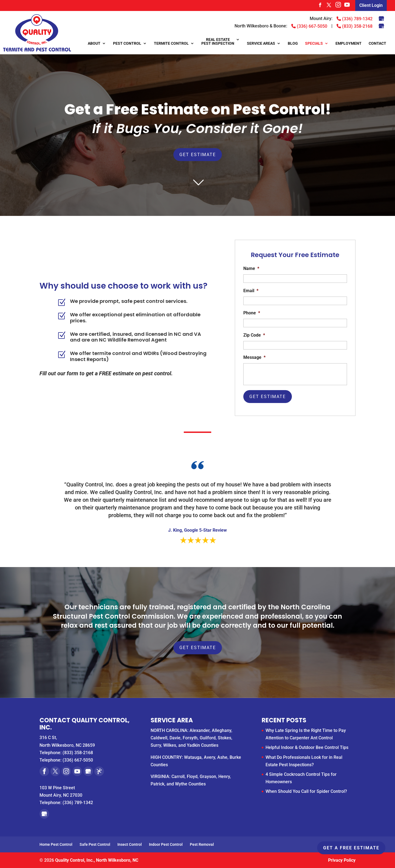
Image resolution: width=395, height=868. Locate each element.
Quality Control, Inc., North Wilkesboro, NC (97, 860)
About (94, 43)
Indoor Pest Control (166, 844)
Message (254, 357)
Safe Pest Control (95, 844)
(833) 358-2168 (355, 26)
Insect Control (130, 844)
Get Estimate (198, 155)
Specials (314, 43)
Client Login (371, 5)
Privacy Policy (342, 860)
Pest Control (127, 43)
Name (251, 268)
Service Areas (261, 43)
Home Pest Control (56, 844)
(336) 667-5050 (309, 26)
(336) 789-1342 (355, 19)
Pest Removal (202, 844)
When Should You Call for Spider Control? (306, 791)
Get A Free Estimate (351, 848)
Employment (349, 43)
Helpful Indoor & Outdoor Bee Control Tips (307, 747)
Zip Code (254, 335)
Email (251, 291)
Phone (252, 313)
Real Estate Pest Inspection (218, 42)
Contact (377, 43)
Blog (293, 43)
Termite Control (171, 43)
